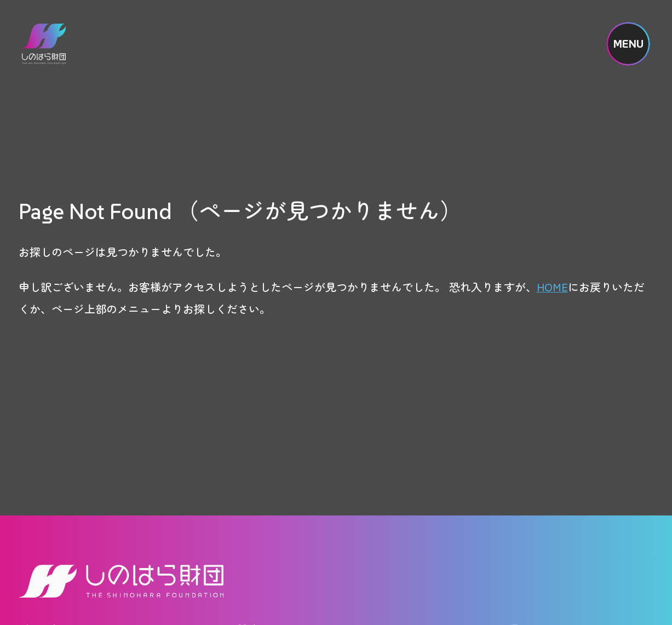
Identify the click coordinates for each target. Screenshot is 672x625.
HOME (552, 287)
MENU (628, 44)
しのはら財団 (44, 44)
